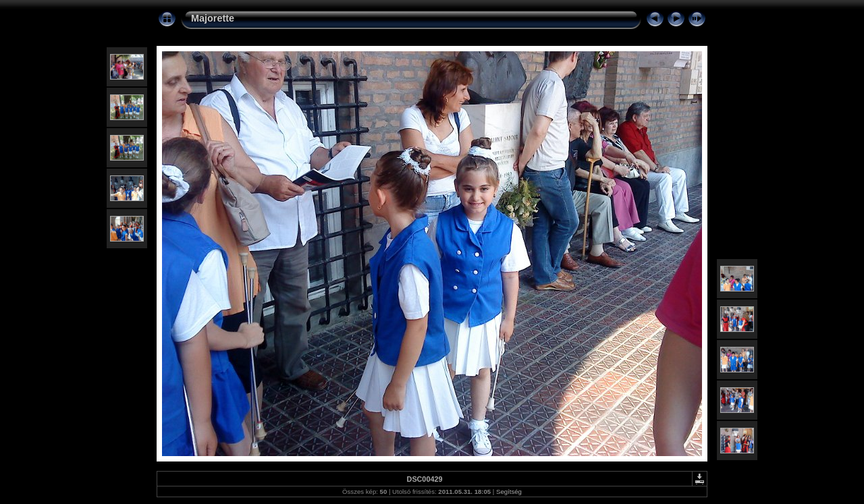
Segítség (509, 492)
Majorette (213, 18)
